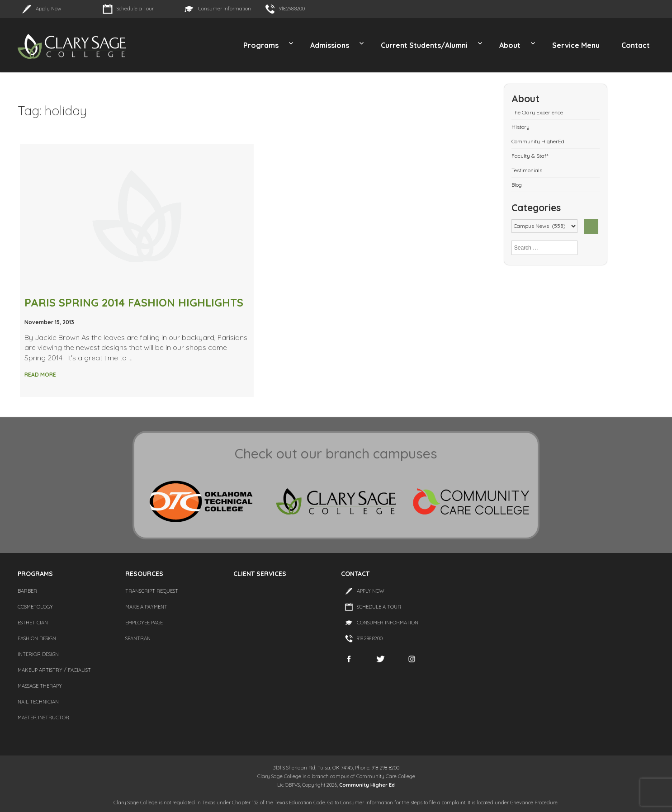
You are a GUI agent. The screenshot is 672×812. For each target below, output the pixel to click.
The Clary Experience (537, 112)
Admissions (330, 45)
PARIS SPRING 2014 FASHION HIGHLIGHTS (134, 302)
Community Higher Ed (367, 785)
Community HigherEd (538, 141)
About (510, 45)
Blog (517, 185)
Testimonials (527, 170)
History (521, 127)
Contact (636, 45)
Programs (261, 45)
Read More (40, 375)
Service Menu (576, 45)
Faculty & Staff (530, 156)
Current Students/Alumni (424, 45)
